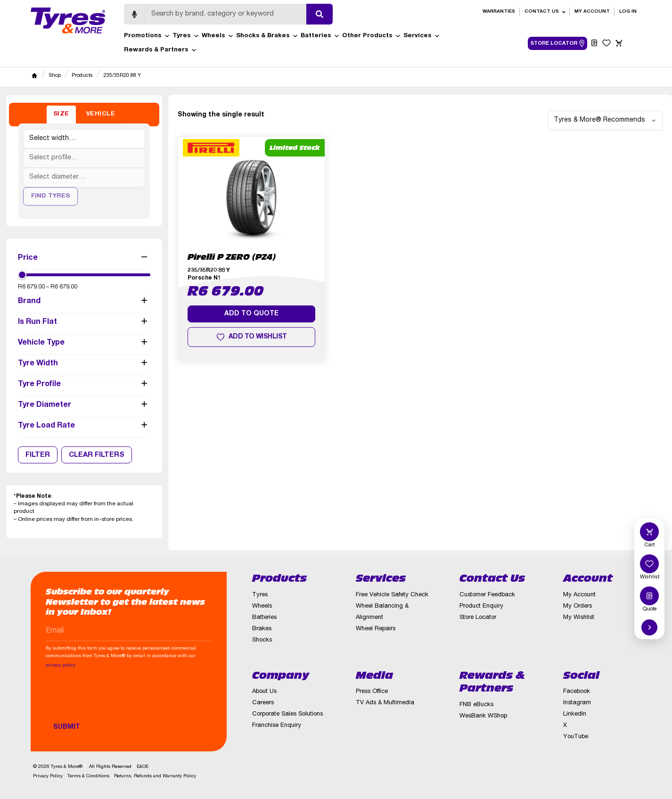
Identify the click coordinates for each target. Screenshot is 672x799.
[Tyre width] (84, 139)
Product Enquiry (481, 606)
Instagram (577, 703)
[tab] (61, 115)
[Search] (226, 14)
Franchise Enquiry (277, 726)
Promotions (147, 36)
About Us (264, 692)
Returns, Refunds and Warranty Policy (155, 776)
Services (422, 36)
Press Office (372, 692)
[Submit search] (320, 14)
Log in (628, 12)
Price (84, 258)
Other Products (372, 36)
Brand (84, 302)
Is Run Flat (84, 323)
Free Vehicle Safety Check (392, 595)
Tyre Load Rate (84, 427)
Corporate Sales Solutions (287, 714)
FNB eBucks (476, 705)
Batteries (320, 36)
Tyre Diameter (84, 406)
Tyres (186, 36)
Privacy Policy (48, 776)
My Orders (578, 606)
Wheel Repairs (376, 629)
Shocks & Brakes (267, 36)
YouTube (576, 737)
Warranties (499, 12)
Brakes (262, 629)
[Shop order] (605, 120)
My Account (592, 12)
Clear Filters (97, 455)
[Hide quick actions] (649, 627)
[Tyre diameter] (84, 177)
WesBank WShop (483, 716)
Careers (263, 703)
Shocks (262, 640)
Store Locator (478, 618)
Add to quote (251, 314)
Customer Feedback (487, 595)
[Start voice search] (134, 14)
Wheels (218, 36)
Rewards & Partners (160, 50)
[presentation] (117, 700)
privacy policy (61, 666)
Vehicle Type (84, 344)
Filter (38, 455)
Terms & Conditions (88, 776)
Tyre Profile (84, 385)
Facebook (577, 692)
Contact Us (542, 12)
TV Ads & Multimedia (385, 703)
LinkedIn (575, 714)
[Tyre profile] (84, 158)
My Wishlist (579, 618)
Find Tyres (50, 196)
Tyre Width (84, 364)
